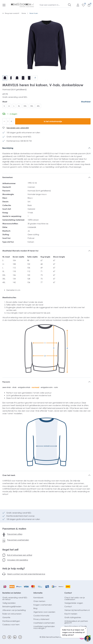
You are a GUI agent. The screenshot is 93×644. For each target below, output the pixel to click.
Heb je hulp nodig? (14, 568)
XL (19, 106)
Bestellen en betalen (12, 593)
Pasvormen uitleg (15, 534)
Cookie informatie (41, 616)
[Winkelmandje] (88, 5)
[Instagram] (20, 637)
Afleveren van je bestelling (14, 610)
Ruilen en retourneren (12, 614)
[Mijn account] (77, 5)
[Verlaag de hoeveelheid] (4, 121)
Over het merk (9, 475)
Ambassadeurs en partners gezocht (76, 622)
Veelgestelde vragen (74, 603)
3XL (32, 106)
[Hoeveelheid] (8, 121)
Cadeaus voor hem (11, 625)
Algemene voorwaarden (44, 612)
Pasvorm (6, 382)
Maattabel (86, 102)
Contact (68, 593)
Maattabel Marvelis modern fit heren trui (20, 251)
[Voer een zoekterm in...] (54, 5)
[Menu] (4, 5)
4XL (38, 106)
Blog (35, 608)
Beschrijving (8, 148)
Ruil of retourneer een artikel (20, 555)
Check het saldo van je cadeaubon (75, 598)
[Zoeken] (70, 5)
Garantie (6, 617)
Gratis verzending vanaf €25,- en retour (15, 598)
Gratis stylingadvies (73, 617)
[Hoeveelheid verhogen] (11, 121)
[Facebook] (4, 637)
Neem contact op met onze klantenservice (26, 574)
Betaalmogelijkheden (12, 606)
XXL (25, 106)
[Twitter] (9, 637)
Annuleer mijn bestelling (18, 560)
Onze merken (39, 601)
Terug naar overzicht (11, 13)
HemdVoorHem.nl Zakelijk (76, 626)
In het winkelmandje (53, 121)
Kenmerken (8, 177)
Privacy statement (41, 619)
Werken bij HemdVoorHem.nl (77, 610)
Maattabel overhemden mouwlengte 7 (44, 627)
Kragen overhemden (43, 605)
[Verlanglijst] (82, 5)
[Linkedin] (15, 637)
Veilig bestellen (9, 603)
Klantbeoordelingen (11, 621)
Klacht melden (71, 614)
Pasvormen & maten (14, 529)
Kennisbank (38, 597)
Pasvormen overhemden (18, 540)
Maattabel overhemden (44, 623)
